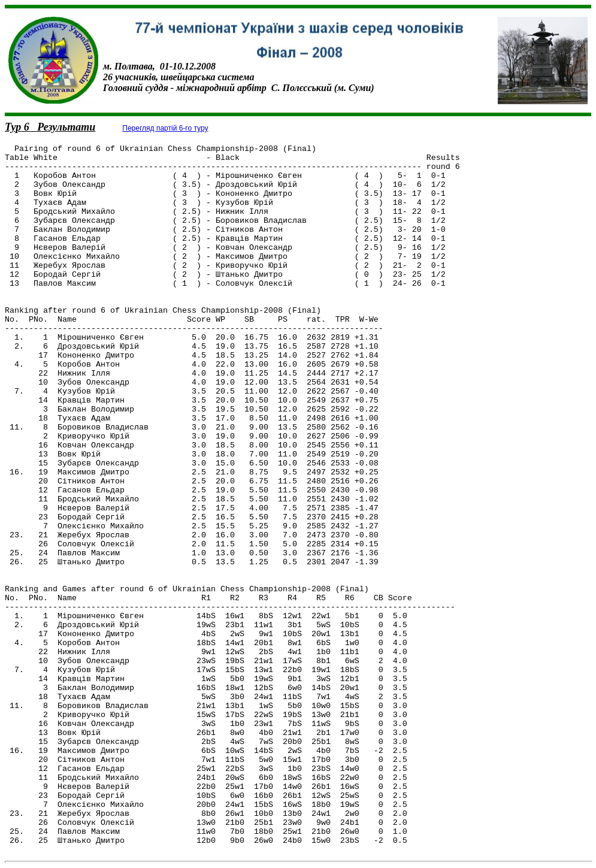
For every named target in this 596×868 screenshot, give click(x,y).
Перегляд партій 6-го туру (165, 128)
